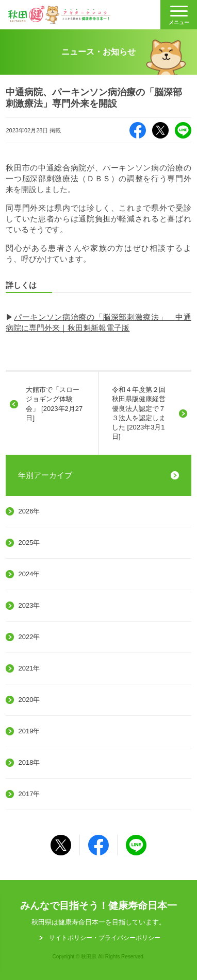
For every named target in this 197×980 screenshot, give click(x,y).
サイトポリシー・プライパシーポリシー (105, 938)
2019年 (29, 731)
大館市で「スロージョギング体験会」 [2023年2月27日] (54, 404)
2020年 (29, 700)
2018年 (29, 762)
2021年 (29, 668)
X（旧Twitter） (160, 130)
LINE (183, 130)
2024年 (29, 574)
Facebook (138, 130)
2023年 (29, 605)
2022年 (29, 637)
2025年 (29, 543)
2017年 (29, 794)
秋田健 (59, 15)
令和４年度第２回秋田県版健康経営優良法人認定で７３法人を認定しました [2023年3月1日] (139, 413)
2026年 (29, 511)
